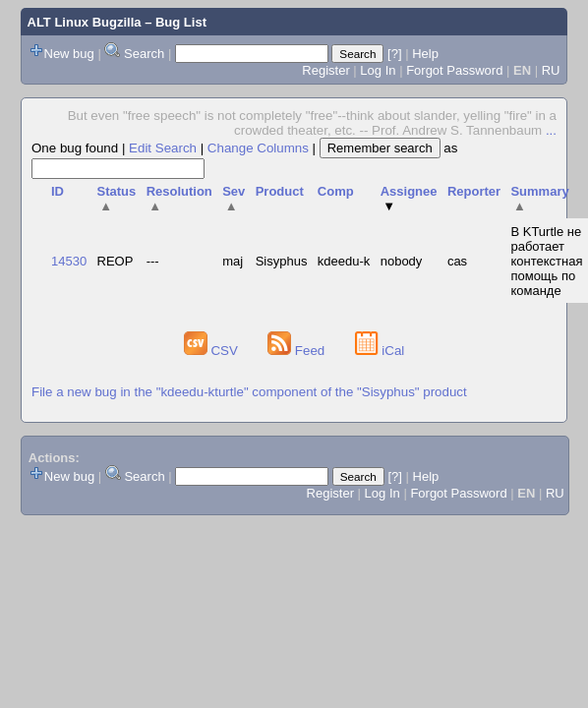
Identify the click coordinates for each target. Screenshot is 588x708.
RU (551, 70)
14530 (69, 261)
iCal (380, 351)
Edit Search (163, 148)
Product (280, 191)
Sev (234, 199)
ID (58, 191)
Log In (378, 70)
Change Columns (258, 148)
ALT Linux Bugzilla (85, 22)
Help (425, 54)
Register (325, 70)
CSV (213, 351)
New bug (69, 54)
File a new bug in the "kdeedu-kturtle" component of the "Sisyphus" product (249, 392)
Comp (336, 191)
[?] (394, 54)
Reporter (474, 191)
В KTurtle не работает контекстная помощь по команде (546, 261)
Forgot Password (454, 70)
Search (144, 54)
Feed (298, 351)
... (551, 130)
